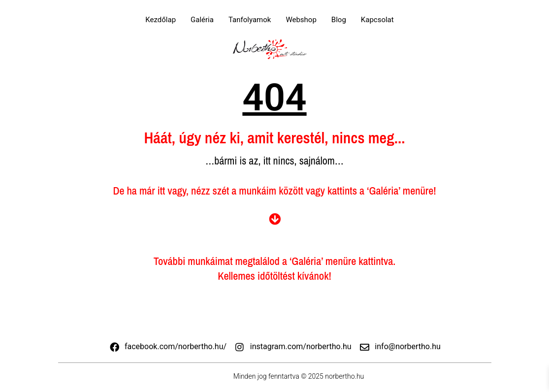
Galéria (202, 20)
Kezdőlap (161, 20)
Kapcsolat (377, 20)
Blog (339, 20)
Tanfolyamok (250, 20)
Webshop (301, 20)
